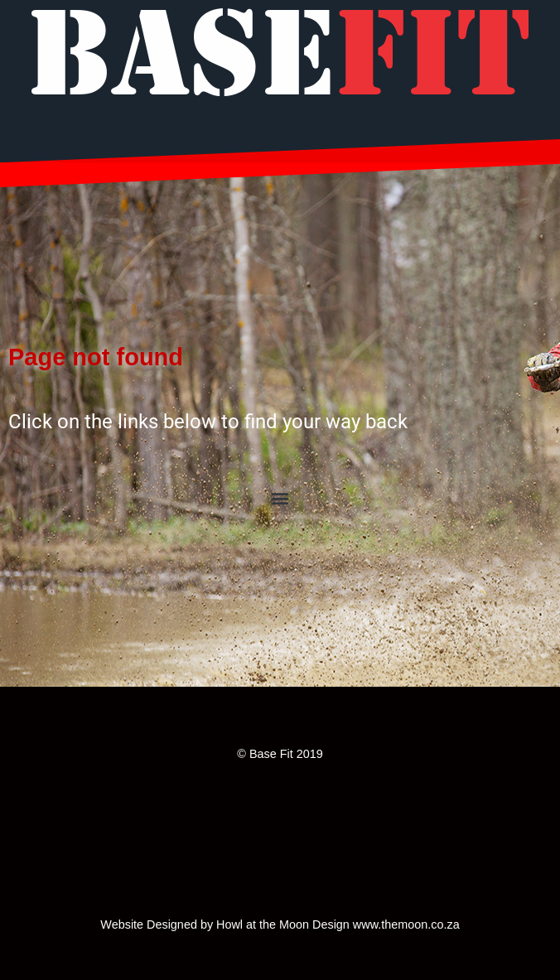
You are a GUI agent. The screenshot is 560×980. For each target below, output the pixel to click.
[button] (280, 497)
